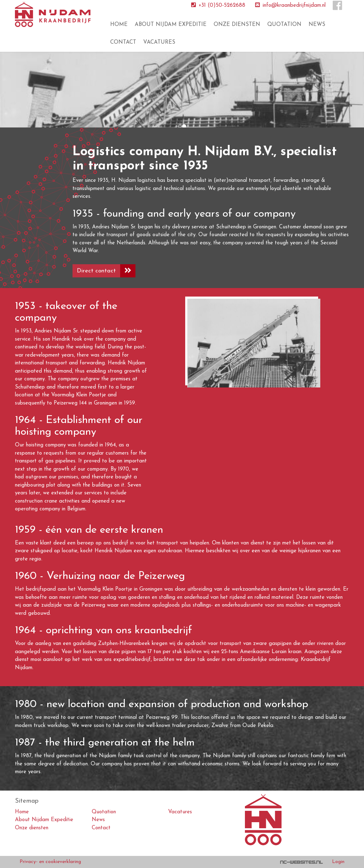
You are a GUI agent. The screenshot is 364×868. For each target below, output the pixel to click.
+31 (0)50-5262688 (218, 6)
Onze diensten (237, 25)
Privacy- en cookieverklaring (50, 862)
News (317, 25)
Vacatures (159, 42)
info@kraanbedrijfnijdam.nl (290, 6)
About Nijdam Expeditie (171, 25)
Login (338, 862)
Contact (123, 42)
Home (119, 25)
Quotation (284, 25)
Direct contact (106, 271)
